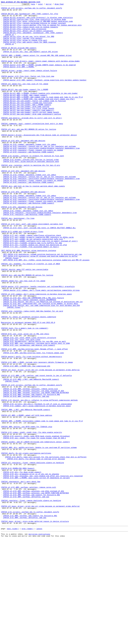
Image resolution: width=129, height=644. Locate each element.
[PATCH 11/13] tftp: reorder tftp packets (23, 45)
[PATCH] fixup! (12, 309)
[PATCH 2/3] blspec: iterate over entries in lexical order (31, 191)
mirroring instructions (39, 639)
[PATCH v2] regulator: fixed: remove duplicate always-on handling (32, 555)
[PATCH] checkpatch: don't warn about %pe (21, 577)
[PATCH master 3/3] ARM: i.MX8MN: (19, 80)
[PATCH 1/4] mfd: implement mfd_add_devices (22, 248)
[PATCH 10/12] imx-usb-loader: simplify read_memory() (29, 132)
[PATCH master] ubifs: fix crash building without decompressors (31, 427)
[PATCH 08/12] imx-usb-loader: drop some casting (26, 127)
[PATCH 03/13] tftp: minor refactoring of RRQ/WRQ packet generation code (38, 25)
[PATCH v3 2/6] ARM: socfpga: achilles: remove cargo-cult (31, 466)
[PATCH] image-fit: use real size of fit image (23, 336)
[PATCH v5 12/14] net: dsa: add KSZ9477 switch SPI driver (31, 61)
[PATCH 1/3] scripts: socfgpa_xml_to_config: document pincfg (30, 614)
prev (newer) (28, 633)
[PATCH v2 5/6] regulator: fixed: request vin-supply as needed (33, 241)
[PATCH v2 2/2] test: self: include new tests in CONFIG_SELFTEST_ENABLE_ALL (39, 273)
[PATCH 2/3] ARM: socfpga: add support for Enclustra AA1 (30, 618)
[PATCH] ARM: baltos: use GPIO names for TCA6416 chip (27, 511)
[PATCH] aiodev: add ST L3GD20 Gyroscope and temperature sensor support (35, 530)
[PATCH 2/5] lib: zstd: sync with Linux (22, 407)
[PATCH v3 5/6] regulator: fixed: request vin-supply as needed (33, 216)
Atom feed (63, 5)
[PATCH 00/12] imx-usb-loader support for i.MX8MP (25, 107)
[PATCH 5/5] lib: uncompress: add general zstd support (29, 414)
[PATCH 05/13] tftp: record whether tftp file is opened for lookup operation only (42, 30)
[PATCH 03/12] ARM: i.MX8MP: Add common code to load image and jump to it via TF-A (43, 116)
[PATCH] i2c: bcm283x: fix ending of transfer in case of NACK (30, 316)
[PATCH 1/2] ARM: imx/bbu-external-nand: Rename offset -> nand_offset (34, 418)
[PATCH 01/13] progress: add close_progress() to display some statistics (38, 20)
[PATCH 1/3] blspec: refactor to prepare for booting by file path (32, 186)
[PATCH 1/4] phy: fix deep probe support (22, 566)
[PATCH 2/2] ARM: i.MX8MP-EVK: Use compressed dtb (27, 439)
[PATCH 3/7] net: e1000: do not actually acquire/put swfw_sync (33, 286)
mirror (53, 5)
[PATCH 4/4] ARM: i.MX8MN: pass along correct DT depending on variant (36, 573)
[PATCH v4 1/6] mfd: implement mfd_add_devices (23, 168)
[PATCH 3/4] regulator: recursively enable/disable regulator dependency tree (40, 255)
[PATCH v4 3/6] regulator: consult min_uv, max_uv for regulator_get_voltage (39, 175)
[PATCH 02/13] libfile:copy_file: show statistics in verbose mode (34, 23)
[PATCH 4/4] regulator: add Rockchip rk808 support (27, 257)
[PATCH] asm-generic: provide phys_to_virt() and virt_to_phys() (31, 141)
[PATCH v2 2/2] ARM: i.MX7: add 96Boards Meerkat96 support (31, 455)
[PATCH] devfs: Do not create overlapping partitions (26, 543)
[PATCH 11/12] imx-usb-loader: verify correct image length (31, 134)
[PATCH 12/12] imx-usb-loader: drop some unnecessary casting (32, 136)
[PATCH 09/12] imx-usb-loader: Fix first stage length (29, 130)
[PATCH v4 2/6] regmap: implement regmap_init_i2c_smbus (30, 173)
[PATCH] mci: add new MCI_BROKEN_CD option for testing (27, 330)
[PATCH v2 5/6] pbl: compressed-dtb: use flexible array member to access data (40, 364)
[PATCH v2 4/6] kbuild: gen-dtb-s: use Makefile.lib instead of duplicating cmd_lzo (43, 361)
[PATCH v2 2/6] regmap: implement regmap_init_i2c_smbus (30, 234)
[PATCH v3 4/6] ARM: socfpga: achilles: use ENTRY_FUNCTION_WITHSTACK (36, 470)
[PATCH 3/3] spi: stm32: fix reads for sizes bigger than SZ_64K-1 (34, 525)
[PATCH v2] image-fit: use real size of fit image (25, 100)
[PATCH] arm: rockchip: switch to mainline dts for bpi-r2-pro (30, 198)
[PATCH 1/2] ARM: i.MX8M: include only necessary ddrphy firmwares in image (37, 434)
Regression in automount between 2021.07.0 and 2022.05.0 (28, 386)
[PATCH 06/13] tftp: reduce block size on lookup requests (31, 32)
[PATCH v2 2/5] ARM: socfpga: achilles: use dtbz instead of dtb (34, 589)
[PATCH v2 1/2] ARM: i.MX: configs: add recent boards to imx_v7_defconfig (36, 450)
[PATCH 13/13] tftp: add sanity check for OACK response (30, 50)
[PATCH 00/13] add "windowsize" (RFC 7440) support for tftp (29, 16)
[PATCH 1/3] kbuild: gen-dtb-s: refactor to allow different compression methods (39, 480)
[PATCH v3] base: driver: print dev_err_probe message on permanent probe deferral (40, 443)
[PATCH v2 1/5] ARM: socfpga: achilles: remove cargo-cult (29, 584)
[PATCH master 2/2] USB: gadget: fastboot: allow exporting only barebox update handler (45, 95)
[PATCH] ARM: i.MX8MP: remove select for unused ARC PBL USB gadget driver (36, 66)
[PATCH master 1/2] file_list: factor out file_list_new (28, 91)
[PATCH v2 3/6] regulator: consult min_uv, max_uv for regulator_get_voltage (39, 236)
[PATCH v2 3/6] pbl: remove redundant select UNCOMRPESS (30, 359)
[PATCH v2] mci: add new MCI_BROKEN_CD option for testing (29, 155)
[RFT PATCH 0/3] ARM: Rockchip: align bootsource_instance (29, 300)
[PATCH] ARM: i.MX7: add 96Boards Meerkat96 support (26, 491)
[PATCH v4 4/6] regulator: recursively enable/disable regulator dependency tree (41, 177)
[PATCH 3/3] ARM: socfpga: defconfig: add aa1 (25, 621)
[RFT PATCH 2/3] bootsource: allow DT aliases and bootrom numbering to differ (40, 307)
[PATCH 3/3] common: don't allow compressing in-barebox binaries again (37, 486)
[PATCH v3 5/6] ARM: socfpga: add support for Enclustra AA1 (31, 473)
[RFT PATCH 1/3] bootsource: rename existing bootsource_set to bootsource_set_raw (42, 305)
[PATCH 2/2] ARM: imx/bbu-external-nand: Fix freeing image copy (34, 423)
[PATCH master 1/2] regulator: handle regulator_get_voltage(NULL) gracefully (38, 343)
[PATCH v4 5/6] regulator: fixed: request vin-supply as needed (33, 180)
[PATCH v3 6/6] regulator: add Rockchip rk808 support (29, 218)
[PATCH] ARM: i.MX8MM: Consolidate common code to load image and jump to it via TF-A (42, 505)
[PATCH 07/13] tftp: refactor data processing (25, 34)
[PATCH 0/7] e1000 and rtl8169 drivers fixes (22, 277)
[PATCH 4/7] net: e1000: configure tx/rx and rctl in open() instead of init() (40, 289)
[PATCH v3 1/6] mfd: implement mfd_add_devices (23, 205)
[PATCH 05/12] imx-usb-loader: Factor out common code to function (34, 120)
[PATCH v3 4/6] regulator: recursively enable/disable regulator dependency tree (41, 214)
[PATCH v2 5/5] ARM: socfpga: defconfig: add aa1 (26, 596)
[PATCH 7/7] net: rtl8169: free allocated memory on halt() (31, 295)
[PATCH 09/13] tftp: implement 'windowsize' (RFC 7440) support (33, 39)
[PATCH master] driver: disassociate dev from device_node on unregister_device (39, 161)
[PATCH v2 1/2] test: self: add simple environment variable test (32, 268)
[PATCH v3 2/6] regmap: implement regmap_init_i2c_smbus (30, 209)
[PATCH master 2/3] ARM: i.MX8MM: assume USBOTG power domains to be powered (39, 77)
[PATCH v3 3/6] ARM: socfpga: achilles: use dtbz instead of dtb (34, 468)
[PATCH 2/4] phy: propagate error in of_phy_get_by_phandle (31, 568)
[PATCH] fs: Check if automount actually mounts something (29, 380)
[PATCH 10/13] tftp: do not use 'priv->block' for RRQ (29, 43)
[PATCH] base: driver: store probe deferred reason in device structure (35, 625)
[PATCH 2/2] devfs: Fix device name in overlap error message (36, 550)
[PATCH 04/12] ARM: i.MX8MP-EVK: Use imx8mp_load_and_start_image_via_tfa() (39, 118)
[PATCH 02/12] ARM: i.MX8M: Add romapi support (25, 114)
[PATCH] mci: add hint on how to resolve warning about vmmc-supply (33, 223)
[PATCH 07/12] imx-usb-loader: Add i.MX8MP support (27, 125)
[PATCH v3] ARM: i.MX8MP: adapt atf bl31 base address (27, 498)
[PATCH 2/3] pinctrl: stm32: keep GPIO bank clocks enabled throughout (36, 523)
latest (39, 633)
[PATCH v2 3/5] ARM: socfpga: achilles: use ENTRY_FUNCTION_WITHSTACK (36, 591)
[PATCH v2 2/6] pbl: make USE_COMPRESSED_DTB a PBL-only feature (34, 357)
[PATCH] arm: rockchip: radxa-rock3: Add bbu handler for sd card (32, 373)
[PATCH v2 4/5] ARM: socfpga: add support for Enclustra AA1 (31, 593)
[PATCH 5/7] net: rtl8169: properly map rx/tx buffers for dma (33, 291)
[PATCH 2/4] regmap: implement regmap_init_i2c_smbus (28, 252)
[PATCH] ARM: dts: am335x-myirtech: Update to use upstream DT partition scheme (39, 536)
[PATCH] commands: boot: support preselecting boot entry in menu (32, 148)
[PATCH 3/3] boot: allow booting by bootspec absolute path (31, 193)
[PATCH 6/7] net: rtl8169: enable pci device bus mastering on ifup (35, 293)
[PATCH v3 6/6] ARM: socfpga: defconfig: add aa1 (26, 475)
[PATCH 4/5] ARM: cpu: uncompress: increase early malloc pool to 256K (36, 411)
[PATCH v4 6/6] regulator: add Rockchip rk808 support (29, 182)
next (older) (13, 633)
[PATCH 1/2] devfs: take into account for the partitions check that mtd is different (46, 548)
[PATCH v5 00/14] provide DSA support (19, 57)
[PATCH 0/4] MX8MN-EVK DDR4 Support (18, 561)
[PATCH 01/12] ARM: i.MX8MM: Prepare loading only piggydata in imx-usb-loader (40, 111)
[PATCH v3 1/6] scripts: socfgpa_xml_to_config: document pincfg (31, 461)
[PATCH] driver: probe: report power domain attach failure (29, 84)
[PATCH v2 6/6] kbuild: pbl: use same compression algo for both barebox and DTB (41, 366)
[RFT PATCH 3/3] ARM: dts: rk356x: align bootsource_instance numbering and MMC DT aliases (46, 311)
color (44, 5)
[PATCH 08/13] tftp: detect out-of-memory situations (28, 36)
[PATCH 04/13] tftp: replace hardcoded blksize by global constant (34, 27)
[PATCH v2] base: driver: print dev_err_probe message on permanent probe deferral (40, 607)
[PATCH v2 (9, 41)
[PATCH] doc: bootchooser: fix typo (18, 261)
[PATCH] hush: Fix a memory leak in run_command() (25, 393)
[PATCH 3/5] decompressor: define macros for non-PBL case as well (34, 409)
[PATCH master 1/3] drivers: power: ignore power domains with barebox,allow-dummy (40, 73)
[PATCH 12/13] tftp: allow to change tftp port (25, 48)
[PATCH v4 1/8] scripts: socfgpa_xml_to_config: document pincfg (31, 9)
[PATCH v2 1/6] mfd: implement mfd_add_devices (23, 230)
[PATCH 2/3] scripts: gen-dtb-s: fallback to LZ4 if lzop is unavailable (37, 484)
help (37, 5)
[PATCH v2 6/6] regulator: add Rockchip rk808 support (29, 243)
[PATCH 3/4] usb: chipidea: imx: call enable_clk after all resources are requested (43, 571)
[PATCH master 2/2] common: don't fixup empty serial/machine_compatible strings (41, 348)
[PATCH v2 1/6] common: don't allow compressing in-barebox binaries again (36, 352)
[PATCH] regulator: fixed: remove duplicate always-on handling (31, 600)
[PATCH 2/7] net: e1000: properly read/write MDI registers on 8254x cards (38, 284)
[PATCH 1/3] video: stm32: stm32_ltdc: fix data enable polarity (31, 518)
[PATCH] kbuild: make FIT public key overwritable (25, 323)
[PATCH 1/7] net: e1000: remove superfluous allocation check (32, 282)
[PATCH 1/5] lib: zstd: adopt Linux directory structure (30, 405)
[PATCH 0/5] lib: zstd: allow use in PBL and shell (25, 400)
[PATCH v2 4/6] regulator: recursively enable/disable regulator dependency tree (41, 239)
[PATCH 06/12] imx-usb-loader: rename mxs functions (28, 123)
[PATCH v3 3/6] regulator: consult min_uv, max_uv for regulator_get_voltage (39, 211)
